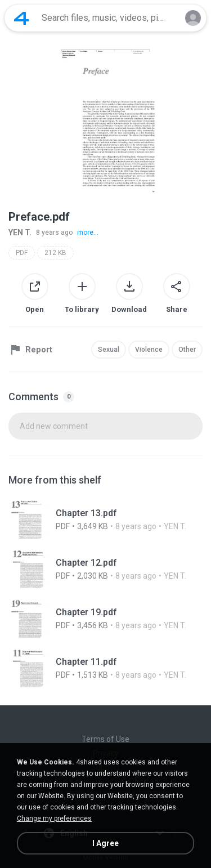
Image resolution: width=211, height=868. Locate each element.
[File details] (105, 520)
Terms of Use (105, 739)
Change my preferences (54, 818)
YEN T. (20, 232)
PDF (22, 253)
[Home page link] (21, 18)
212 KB (55, 253)
